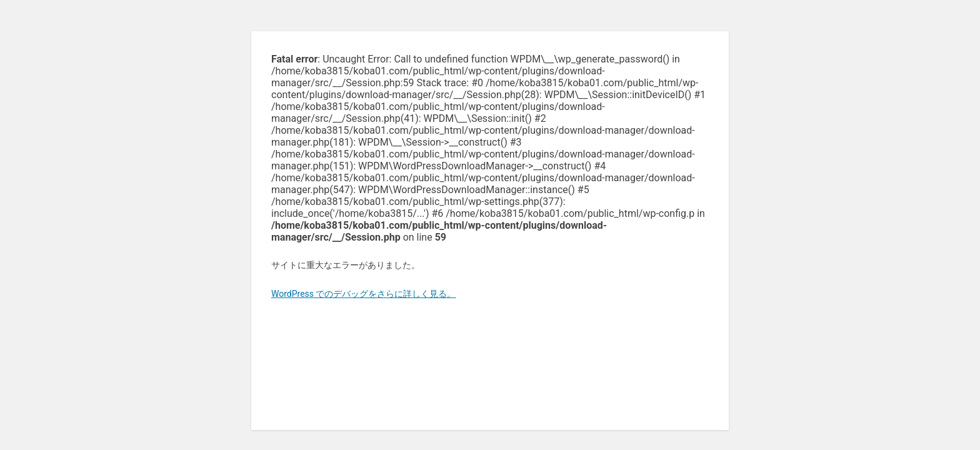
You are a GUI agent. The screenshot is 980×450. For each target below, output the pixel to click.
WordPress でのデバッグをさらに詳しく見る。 (364, 294)
